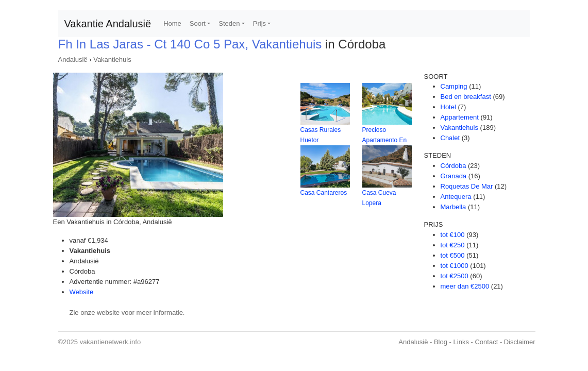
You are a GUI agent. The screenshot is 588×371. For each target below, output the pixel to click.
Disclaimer (520, 342)
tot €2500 (455, 276)
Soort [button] (198, 23)
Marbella (453, 207)
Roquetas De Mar (467, 186)
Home (172, 23)
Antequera (456, 197)
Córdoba (453, 166)
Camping (454, 86)
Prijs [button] (259, 23)
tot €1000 (455, 266)
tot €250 (453, 245)
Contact (486, 342)
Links (461, 342)
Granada (454, 176)
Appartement (460, 117)
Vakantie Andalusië (108, 24)
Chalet (450, 138)
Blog (441, 342)
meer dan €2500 (465, 286)
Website (82, 292)
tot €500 (453, 255)
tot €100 (453, 235)
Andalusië (73, 60)
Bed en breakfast (466, 97)
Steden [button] (229, 23)
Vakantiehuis (112, 60)
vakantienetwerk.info (111, 342)
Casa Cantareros (324, 193)
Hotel (448, 107)
